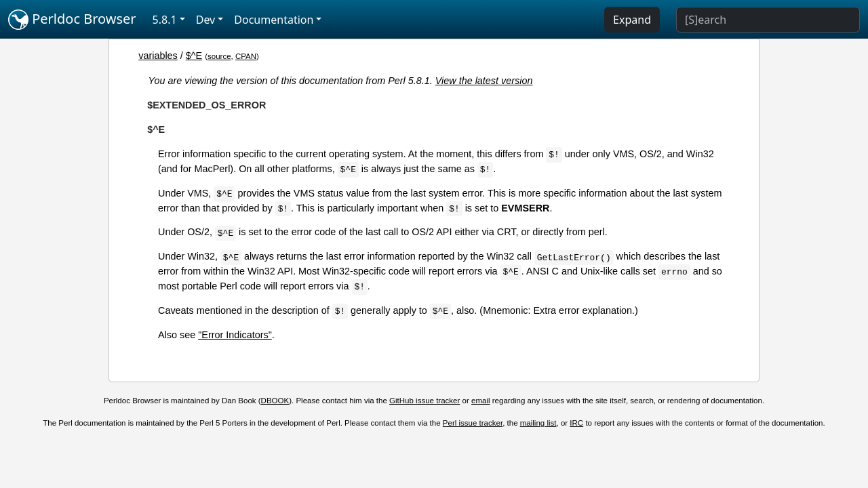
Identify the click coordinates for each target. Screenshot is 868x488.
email (481, 401)
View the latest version (484, 81)
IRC (576, 423)
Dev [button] (206, 20)
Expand (632, 20)
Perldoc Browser (72, 20)
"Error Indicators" (235, 335)
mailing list (538, 423)
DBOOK (275, 401)
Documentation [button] (274, 20)
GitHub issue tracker (425, 401)
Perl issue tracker (473, 423)
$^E (194, 56)
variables (158, 56)
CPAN (246, 56)
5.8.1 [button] (165, 20)
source (219, 56)
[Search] (768, 20)
